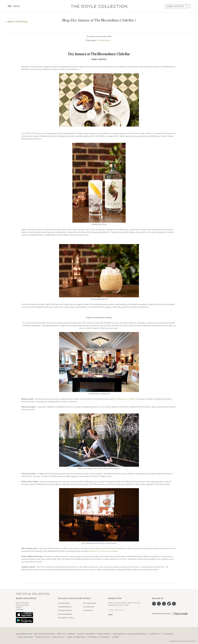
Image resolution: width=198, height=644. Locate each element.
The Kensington (65, 607)
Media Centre (104, 634)
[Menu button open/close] (10, 6)
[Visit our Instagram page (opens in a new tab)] (164, 604)
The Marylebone (65, 610)
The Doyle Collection (32, 594)
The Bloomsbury (65, 614)
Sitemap (116, 637)
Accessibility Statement (99, 637)
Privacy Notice (43, 637)
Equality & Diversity (87, 634)
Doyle (99, 6)
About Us (61, 634)
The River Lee (88, 607)
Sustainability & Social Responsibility (130, 634)
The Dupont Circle (66, 618)
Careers (71, 634)
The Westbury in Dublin (124, 399)
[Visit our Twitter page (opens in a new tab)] (159, 604)
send (110, 615)
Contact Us (155, 634)
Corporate (168, 634)
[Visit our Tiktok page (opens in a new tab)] (169, 604)
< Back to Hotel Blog (17, 22)
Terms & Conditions (76, 637)
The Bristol (88, 610)
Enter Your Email (116, 610)
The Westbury (104, 40)
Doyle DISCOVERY (26, 637)
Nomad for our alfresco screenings (103, 551)
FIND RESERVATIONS (24, 634)
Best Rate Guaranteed (45, 634)
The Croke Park (90, 603)
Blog (66, 20)
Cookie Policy (58, 637)
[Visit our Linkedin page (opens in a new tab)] (174, 604)
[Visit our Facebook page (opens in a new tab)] (154, 604)
